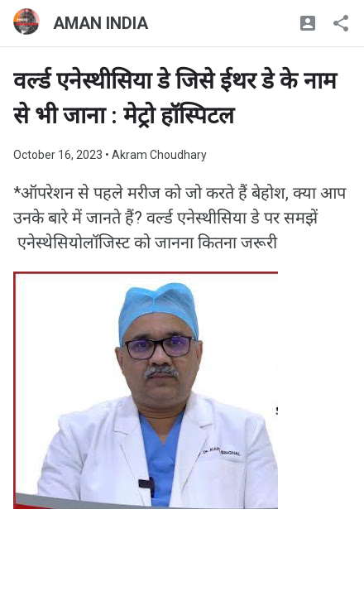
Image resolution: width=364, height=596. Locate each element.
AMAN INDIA (101, 23)
